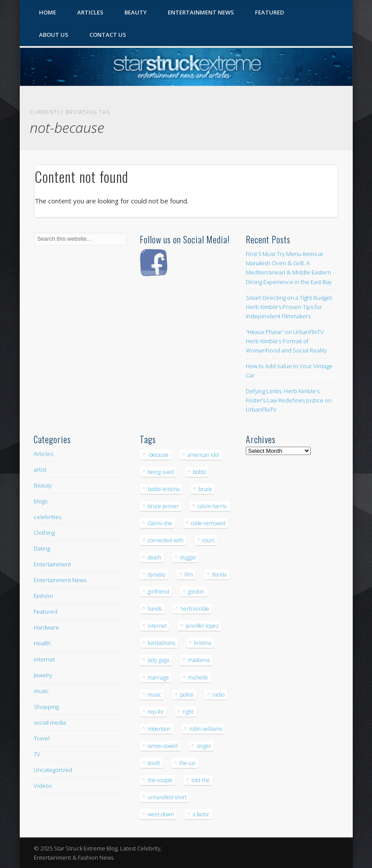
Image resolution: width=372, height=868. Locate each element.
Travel (42, 738)
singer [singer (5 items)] (204, 746)
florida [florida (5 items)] (219, 575)
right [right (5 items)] (188, 712)
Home (48, 12)
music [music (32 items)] (154, 695)
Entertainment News (201, 12)
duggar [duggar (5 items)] (188, 557)
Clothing (44, 533)
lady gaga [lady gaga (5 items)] (158, 660)
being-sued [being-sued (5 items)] (161, 472)
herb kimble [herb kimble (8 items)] (195, 609)
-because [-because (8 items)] (158, 455)
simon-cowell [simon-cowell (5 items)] (163, 746)
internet (44, 659)
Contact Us (108, 35)
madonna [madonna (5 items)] (199, 660)
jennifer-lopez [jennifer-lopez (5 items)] (202, 626)
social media (50, 722)
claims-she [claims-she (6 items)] (160, 523)
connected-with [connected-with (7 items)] (166, 540)
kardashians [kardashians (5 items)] (161, 643)
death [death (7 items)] (154, 557)
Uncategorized (53, 770)
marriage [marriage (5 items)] (158, 678)
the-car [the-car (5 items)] (188, 763)
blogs (41, 501)
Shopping (46, 707)
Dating (42, 548)
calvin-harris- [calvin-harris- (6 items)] (213, 506)
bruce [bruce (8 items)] (205, 489)
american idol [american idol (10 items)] (203, 455)
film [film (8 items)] (189, 575)
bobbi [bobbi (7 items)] (199, 472)
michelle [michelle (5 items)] (198, 678)
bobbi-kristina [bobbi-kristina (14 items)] (164, 489)
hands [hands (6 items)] (155, 609)
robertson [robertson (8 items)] (159, 729)
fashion (43, 596)
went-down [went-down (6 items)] (161, 814)
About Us (54, 35)
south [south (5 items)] (154, 763)
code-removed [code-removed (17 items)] (208, 523)
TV (37, 754)
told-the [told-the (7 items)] (201, 780)
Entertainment (52, 564)
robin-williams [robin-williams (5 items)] (206, 729)
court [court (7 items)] (208, 540)
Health (42, 643)
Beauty (136, 12)
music (41, 691)
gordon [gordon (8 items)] (196, 592)
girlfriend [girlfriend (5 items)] (158, 592)
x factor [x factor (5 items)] (201, 814)
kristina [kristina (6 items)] (203, 643)
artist (40, 470)
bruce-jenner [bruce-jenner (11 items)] (163, 506)
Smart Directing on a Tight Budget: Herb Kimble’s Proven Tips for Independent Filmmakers (289, 307)
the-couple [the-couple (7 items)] (160, 780)
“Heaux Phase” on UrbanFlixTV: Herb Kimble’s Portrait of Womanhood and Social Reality (286, 341)
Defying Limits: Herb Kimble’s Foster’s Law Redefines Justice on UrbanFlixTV (289, 400)
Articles (90, 12)
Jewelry (43, 675)
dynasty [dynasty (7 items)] (157, 575)
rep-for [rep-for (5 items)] (156, 712)
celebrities (48, 517)
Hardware (46, 627)
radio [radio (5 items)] (218, 695)
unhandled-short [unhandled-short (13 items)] (167, 797)
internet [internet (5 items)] (157, 626)
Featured (269, 12)
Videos (43, 786)
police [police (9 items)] (187, 695)
